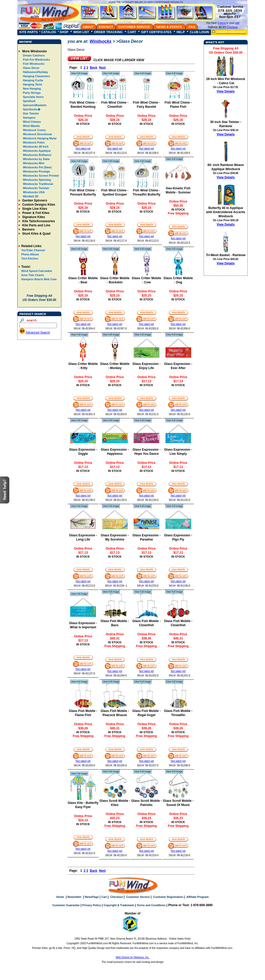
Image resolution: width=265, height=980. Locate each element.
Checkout (232, 27)
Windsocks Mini (33, 163)
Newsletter (75, 897)
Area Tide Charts (33, 275)
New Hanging (31, 89)
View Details (226, 91)
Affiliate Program (197, 897)
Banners (28, 229)
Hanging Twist (32, 84)
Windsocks (100, 41)
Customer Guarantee (66, 905)
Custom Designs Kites (38, 205)
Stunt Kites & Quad (36, 234)
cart (237, 23)
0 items (222, 23)
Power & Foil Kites (35, 213)
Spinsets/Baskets (34, 105)
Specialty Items (33, 97)
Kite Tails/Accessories (38, 221)
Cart (104, 897)
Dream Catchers (33, 55)
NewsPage (92, 897)
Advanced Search (38, 333)
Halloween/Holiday (35, 72)
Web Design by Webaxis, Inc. (132, 957)
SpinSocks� (31, 109)
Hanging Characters (36, 76)
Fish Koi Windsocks (36, 60)
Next (102, 68)
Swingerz (29, 118)
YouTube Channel (33, 250)
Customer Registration (168, 897)
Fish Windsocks (33, 64)
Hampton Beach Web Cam (39, 279)
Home (60, 897)
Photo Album (30, 254)
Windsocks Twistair (36, 188)
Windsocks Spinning (36, 180)
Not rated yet (83, 149)
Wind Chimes (31, 122)
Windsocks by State (36, 159)
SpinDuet (29, 101)
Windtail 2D (30, 196)
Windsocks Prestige (36, 171)
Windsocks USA (33, 192)
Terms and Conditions (151, 905)
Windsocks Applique (36, 151)
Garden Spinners (34, 200)
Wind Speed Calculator (37, 271)
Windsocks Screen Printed (40, 176)
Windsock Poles (33, 142)
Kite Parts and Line (36, 225)
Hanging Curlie (32, 80)
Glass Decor (31, 68)
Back (94, 68)
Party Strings (31, 93)
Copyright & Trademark (119, 905)
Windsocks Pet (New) (37, 167)
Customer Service (138, 897)
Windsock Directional (37, 134)
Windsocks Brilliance (37, 155)
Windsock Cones (34, 130)
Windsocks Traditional (38, 184)
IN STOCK (83, 124)
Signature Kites (33, 217)
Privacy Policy (92, 905)
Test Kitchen (30, 258)
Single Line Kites (34, 209)
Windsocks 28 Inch (35, 147)
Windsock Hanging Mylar (39, 138)
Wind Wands (31, 126)
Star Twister (30, 113)
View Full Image (79, 73)
